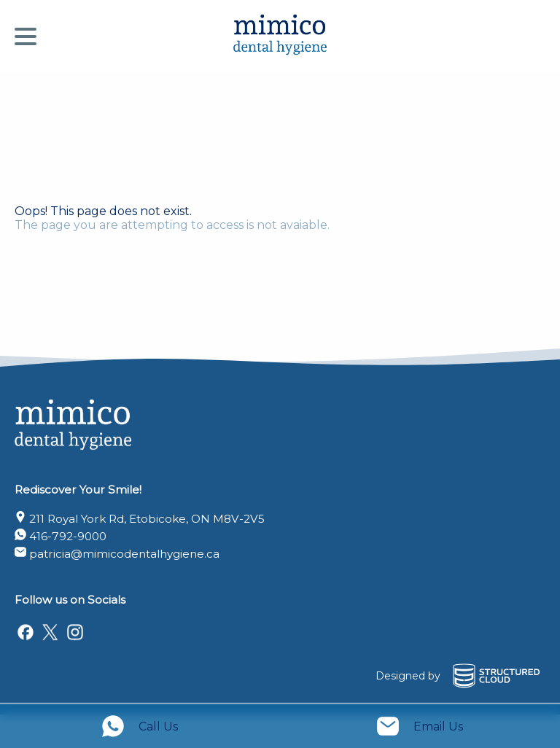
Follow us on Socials (70, 600)
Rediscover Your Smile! (78, 490)
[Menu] (29, 36)
